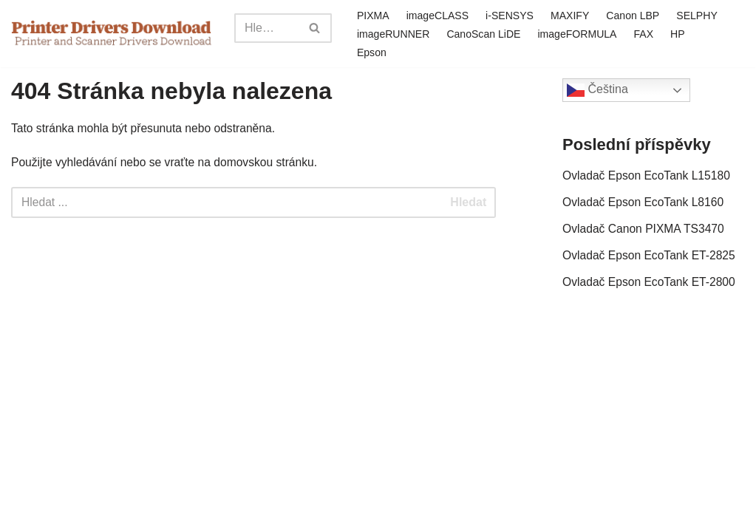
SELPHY (377, 33)
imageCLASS (437, 15)
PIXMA (372, 15)
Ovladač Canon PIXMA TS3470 (645, 232)
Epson (402, 52)
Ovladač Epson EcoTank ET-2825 (651, 259)
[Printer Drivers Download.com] (112, 34)
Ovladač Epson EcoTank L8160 (645, 204)
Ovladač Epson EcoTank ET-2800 (651, 286)
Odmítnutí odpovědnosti (446, 494)
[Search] (266, 28)
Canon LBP (636, 15)
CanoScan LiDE (544, 33)
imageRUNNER (452, 33)
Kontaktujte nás (321, 494)
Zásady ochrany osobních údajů (613, 494)
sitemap (302, 513)
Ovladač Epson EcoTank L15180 (648, 176)
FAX (707, 33)
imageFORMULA (639, 33)
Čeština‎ (597, 90)
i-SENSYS (511, 15)
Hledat (468, 204)
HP (363, 52)
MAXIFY (573, 15)
